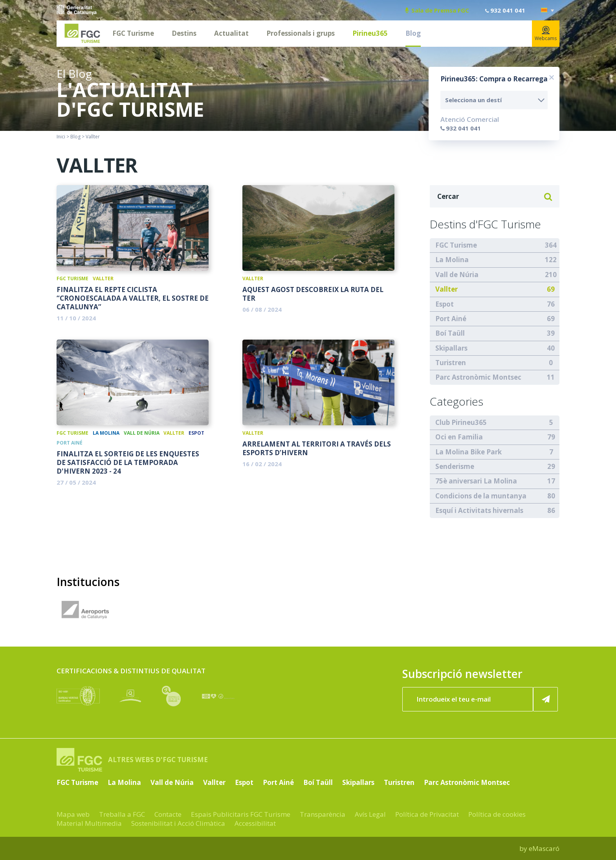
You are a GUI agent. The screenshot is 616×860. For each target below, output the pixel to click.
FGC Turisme (133, 33)
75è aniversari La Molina (476, 481)
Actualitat (231, 33)
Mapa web (73, 814)
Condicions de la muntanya (481, 496)
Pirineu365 (370, 33)
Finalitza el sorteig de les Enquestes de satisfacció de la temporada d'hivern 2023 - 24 (128, 463)
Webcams (546, 34)
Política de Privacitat (427, 814)
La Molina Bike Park (468, 452)
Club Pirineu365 (461, 422)
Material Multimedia (89, 823)
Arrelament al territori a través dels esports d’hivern (317, 448)
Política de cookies (497, 814)
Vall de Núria (142, 433)
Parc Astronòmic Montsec (478, 377)
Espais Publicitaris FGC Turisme (241, 814)
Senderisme (455, 466)
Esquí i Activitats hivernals (479, 510)
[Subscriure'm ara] (546, 699)
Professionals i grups (301, 33)
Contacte (168, 814)
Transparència (323, 814)
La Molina (106, 433)
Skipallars (451, 348)
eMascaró (544, 848)
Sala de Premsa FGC (437, 10)
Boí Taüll (99, 443)
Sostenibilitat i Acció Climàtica (178, 823)
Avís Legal (370, 814)
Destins (184, 33)
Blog (413, 33)
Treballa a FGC (122, 814)
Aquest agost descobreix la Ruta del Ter (313, 294)
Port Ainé (70, 443)
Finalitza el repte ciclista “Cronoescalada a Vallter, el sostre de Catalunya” (133, 298)
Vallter (103, 278)
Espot (196, 433)
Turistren (451, 363)
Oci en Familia (459, 437)
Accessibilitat (255, 823)
